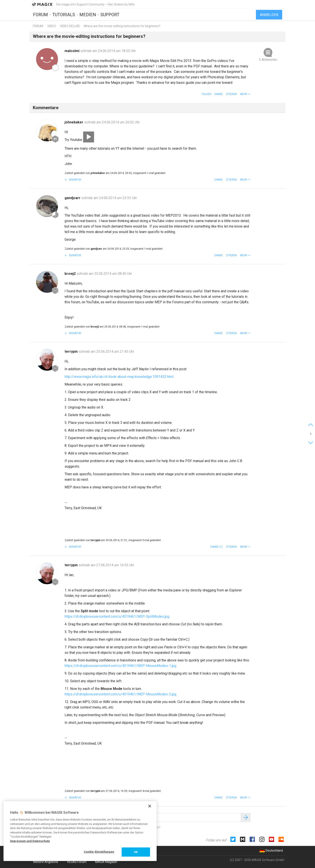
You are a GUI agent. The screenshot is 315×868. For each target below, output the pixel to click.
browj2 (71, 274)
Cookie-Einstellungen (99, 852)
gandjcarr (73, 198)
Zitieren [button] (231, 94)
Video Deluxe (70, 26)
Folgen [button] (206, 94)
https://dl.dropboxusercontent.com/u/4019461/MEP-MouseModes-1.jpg (120, 666)
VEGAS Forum (77, 862)
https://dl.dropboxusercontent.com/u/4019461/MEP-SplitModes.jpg (117, 616)
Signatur (75, 180)
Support (110, 15)
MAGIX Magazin (106, 862)
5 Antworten (268, 60)
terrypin (72, 352)
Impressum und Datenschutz (30, 841)
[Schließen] (150, 806)
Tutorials (64, 15)
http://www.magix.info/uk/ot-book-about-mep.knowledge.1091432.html (119, 377)
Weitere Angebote (46, 862)
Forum (40, 15)
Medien (88, 15)
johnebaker (74, 122)
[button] (245, 94)
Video (52, 26)
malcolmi (72, 51)
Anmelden (269, 15)
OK (136, 852)
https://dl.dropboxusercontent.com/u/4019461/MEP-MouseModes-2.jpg (120, 694)
